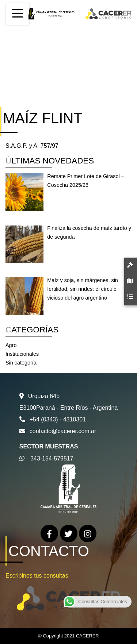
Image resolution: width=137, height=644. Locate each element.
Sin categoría (21, 363)
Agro (11, 345)
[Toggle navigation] (18, 14)
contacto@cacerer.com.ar (63, 431)
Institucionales (22, 354)
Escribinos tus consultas (37, 576)
